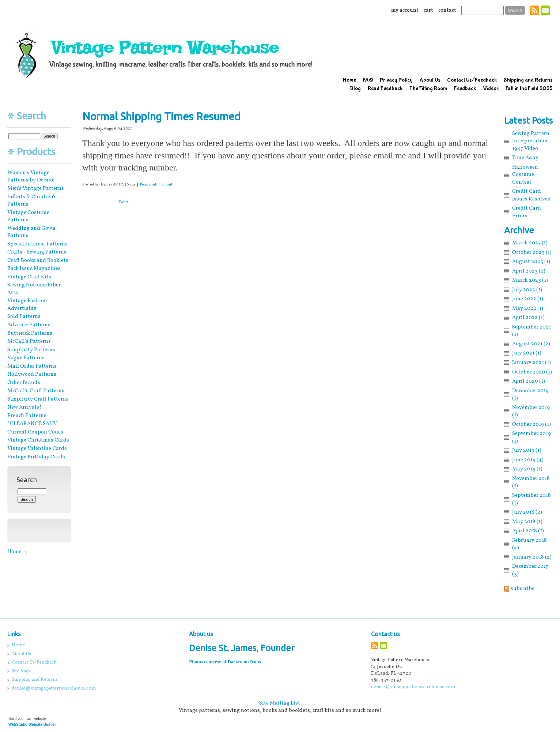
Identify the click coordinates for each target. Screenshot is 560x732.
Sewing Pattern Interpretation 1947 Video (531, 141)
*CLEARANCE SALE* (33, 424)
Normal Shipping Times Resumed (161, 117)
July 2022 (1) (527, 290)
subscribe (523, 589)
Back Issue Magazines (34, 269)
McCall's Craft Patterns (36, 391)
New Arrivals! (24, 407)
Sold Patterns (24, 316)
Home (14, 552)
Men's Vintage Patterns (36, 188)
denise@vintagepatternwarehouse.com (413, 687)
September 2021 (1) (531, 331)
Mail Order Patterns (32, 366)
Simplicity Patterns (31, 350)
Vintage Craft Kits (29, 277)
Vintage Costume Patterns (28, 216)
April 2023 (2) (529, 271)
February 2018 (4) (529, 544)
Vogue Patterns (26, 358)
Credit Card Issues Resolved (531, 195)
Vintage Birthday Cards (36, 457)
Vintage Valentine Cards (37, 448)
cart (428, 10)
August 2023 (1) (531, 262)
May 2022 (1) (528, 308)
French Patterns (27, 416)
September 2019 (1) (531, 437)
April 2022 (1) (528, 318)
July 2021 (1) (527, 353)
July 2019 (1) (527, 450)
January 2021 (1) (531, 363)
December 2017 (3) (530, 570)
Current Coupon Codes (35, 432)
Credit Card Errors (527, 212)
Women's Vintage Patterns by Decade (31, 177)
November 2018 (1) (531, 482)
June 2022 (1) (528, 299)
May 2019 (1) (527, 469)
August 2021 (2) (531, 344)
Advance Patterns (29, 325)
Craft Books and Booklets (38, 260)
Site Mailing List (280, 703)
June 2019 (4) (528, 460)
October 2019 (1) (531, 424)
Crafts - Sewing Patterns (37, 252)
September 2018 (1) (531, 499)
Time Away (525, 158)
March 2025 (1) (530, 243)
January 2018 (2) (532, 557)
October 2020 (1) (532, 372)
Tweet (124, 202)
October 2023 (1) (532, 252)
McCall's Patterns (29, 341)
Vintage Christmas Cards (38, 440)
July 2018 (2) (527, 512)
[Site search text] (483, 10)
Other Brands (24, 383)
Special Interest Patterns (37, 244)
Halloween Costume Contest (525, 175)
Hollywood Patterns (32, 374)
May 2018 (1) (527, 522)
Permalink (148, 185)
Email (167, 185)
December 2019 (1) (530, 395)
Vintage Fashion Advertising (27, 305)
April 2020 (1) (529, 381)
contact (447, 10)
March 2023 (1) (530, 280)
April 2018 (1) (528, 531)
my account (405, 10)
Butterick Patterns (30, 333)
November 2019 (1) (531, 411)
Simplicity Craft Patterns (38, 399)
